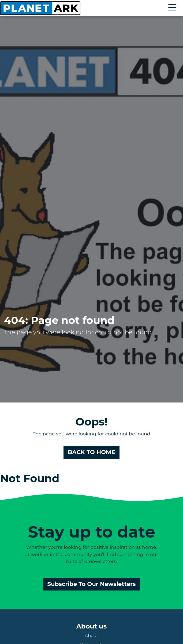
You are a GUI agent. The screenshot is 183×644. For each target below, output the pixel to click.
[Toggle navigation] (174, 8)
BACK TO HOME (91, 452)
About (91, 636)
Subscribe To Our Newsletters (92, 584)
